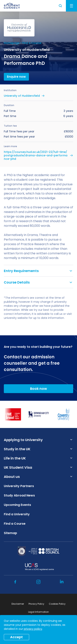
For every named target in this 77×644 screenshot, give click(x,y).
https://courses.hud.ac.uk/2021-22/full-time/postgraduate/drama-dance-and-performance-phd (36, 155)
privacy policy (33, 629)
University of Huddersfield (22, 96)
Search (61, 6)
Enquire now (16, 77)
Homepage (12, 43)
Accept (16, 637)
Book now (38, 389)
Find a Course (32, 43)
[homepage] (12, 6)
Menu (71, 6)
